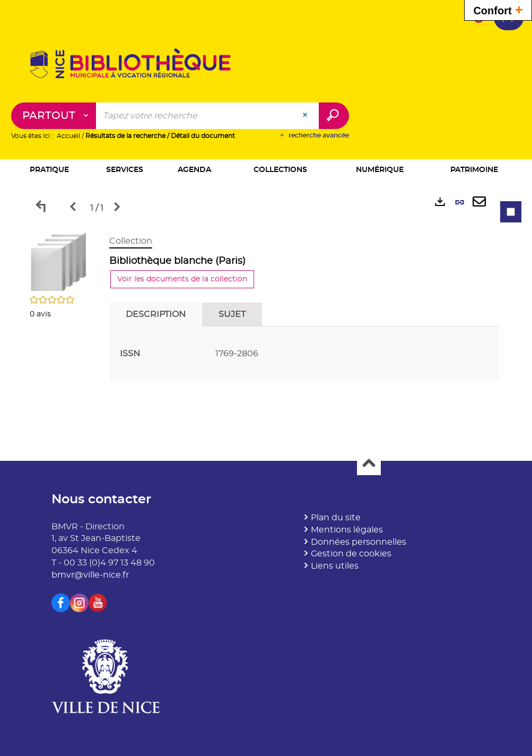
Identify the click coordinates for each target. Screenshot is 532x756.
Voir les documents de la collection (182, 279)
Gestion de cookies (351, 554)
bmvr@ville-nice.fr (90, 575)
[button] (50, 171)
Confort (498, 9)
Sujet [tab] (232, 314)
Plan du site (336, 518)
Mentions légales (347, 530)
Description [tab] (156, 314)
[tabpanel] (266, 311)
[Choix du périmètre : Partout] (54, 116)
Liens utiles (335, 566)
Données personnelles (359, 542)
